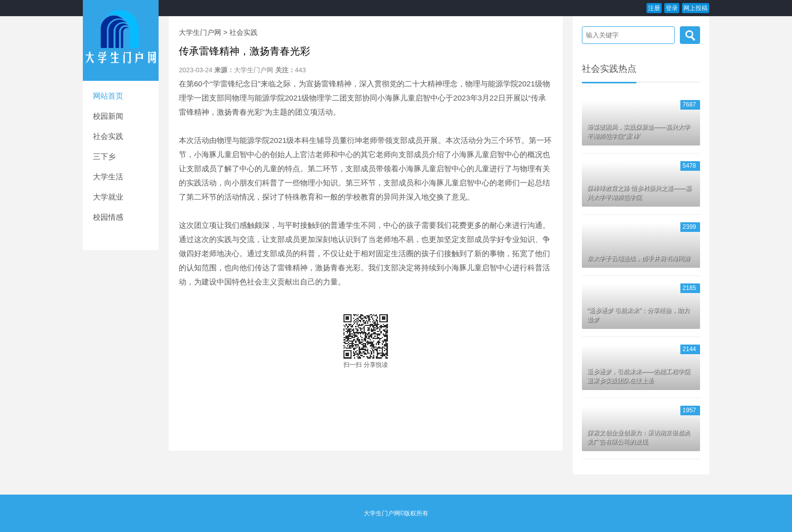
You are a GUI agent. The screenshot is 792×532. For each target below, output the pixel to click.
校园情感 (108, 217)
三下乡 (104, 156)
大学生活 (108, 177)
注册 (654, 8)
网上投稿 (696, 8)
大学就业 (108, 197)
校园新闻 (108, 116)
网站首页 (108, 96)
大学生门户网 (200, 32)
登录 (672, 8)
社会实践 (108, 136)
